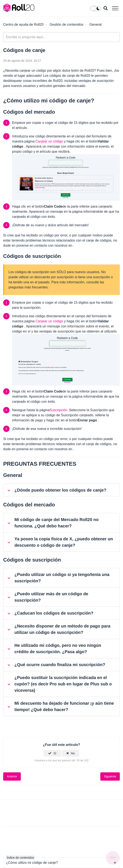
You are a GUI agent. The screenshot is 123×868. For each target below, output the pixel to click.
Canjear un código (49, 141)
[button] (115, 8)
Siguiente (110, 776)
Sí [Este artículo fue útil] (55, 753)
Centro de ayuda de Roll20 (23, 24)
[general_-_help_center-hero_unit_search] (61, 37)
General (96, 24)
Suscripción (58, 410)
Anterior (12, 776)
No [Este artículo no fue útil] (73, 753)
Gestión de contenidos (66, 24)
